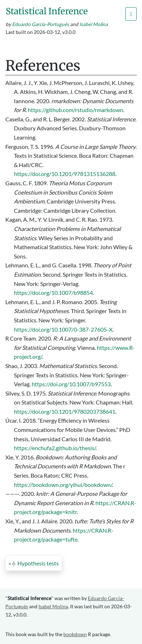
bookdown (75, 634)
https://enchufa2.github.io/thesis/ (55, 448)
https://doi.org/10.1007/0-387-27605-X (63, 329)
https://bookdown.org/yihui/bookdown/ (63, 485)
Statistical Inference (47, 11)
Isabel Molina (94, 24)
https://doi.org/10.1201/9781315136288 (65, 174)
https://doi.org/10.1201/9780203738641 (65, 411)
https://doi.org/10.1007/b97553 (71, 384)
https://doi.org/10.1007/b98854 (53, 293)
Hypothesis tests (35, 563)
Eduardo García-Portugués (41, 24)
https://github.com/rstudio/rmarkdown (75, 110)
